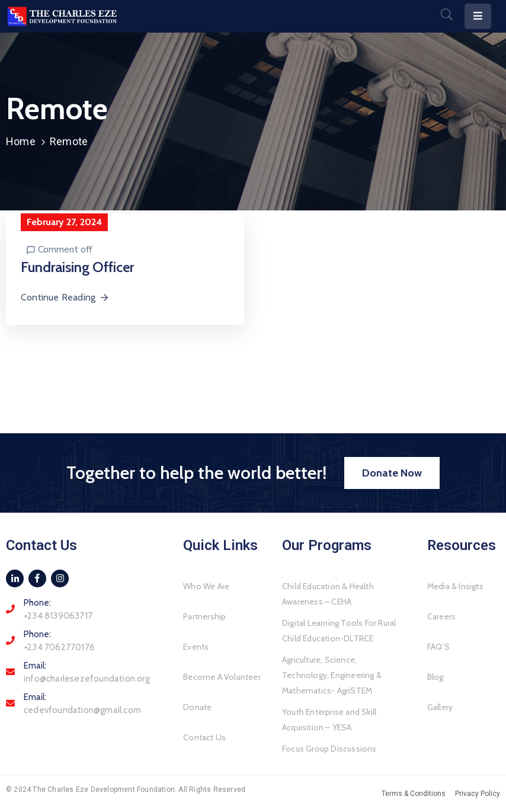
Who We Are (206, 586)
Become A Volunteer (222, 677)
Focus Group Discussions (329, 749)
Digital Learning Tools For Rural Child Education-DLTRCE (339, 631)
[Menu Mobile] (478, 16)
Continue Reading (65, 297)
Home (21, 141)
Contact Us (204, 737)
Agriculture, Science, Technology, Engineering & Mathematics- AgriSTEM (332, 675)
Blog (435, 677)
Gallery (440, 707)
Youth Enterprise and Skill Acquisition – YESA (329, 720)
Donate (197, 707)
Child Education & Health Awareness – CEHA (328, 594)
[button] (392, 473)
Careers (441, 616)
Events (196, 647)
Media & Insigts (455, 586)
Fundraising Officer (77, 267)
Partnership (204, 616)
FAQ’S (438, 647)
